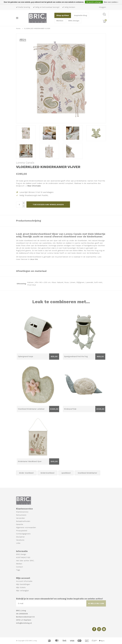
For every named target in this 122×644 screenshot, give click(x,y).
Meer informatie (34, 186)
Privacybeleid (22, 531)
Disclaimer (20, 537)
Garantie (20, 524)
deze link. (34, 259)
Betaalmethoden (23, 521)
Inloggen (102, 7)
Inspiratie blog (81, 15)
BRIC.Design (74, 21)
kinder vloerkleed (26, 473)
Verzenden (20, 518)
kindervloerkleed (47, 473)
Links (18, 543)
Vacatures (20, 540)
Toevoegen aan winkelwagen (48, 205)
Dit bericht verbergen (94, 2)
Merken (60, 21)
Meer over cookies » (111, 2)
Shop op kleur (63, 15)
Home (18, 28)
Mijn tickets (21, 587)
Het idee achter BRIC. (25, 561)
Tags (18, 570)
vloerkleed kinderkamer (87, 473)
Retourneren (21, 515)
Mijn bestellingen (23, 584)
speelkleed (66, 473)
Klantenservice (22, 512)
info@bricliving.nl (24, 623)
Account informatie (24, 581)
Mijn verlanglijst (22, 591)
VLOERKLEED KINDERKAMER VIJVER (37, 28)
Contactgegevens (23, 534)
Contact (19, 567)
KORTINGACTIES (23, 557)
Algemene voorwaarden (26, 527)
